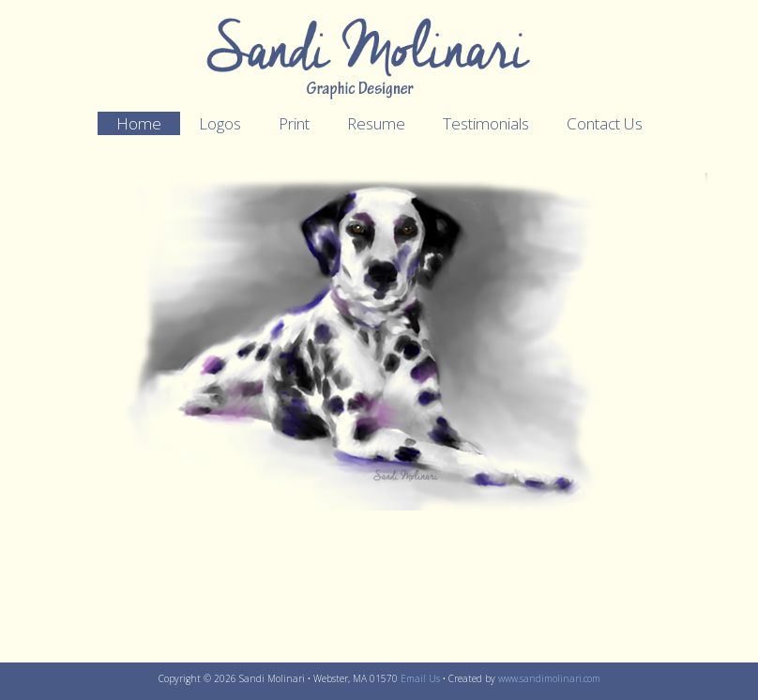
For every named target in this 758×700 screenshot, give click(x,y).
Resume (376, 123)
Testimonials (486, 123)
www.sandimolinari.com (549, 678)
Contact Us (605, 123)
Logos (220, 123)
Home (139, 123)
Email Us (420, 678)
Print (294, 123)
